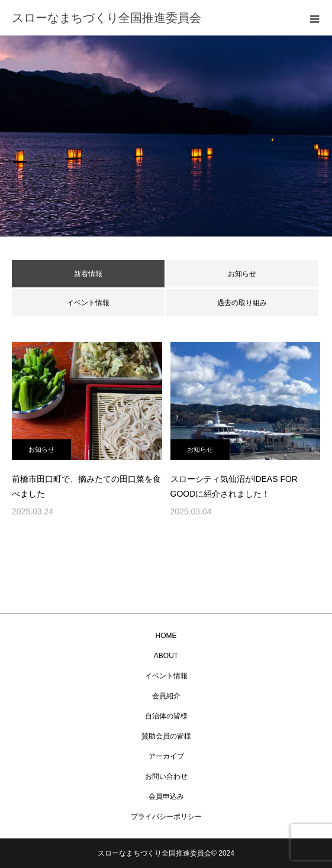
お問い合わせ (166, 776)
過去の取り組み (242, 303)
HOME (166, 636)
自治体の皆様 (166, 716)
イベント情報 (88, 303)
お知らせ (242, 274)
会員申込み (166, 796)
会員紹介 (166, 696)
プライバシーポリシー (166, 817)
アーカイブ (166, 756)
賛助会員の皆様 (166, 736)
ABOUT (166, 656)
